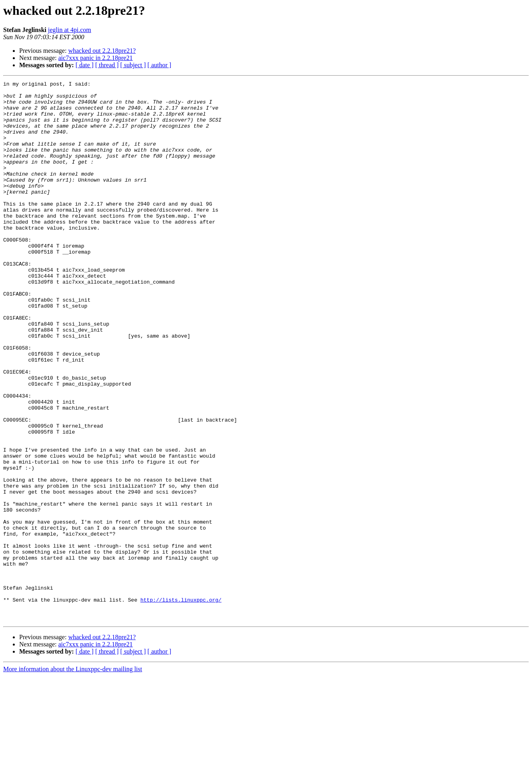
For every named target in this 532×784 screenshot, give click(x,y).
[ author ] (159, 65)
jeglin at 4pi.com (70, 30)
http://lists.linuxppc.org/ (181, 704)
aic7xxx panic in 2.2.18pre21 (96, 58)
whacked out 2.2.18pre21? (102, 51)
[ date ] (85, 65)
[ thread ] (107, 65)
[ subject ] (133, 65)
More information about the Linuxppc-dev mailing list (73, 777)
